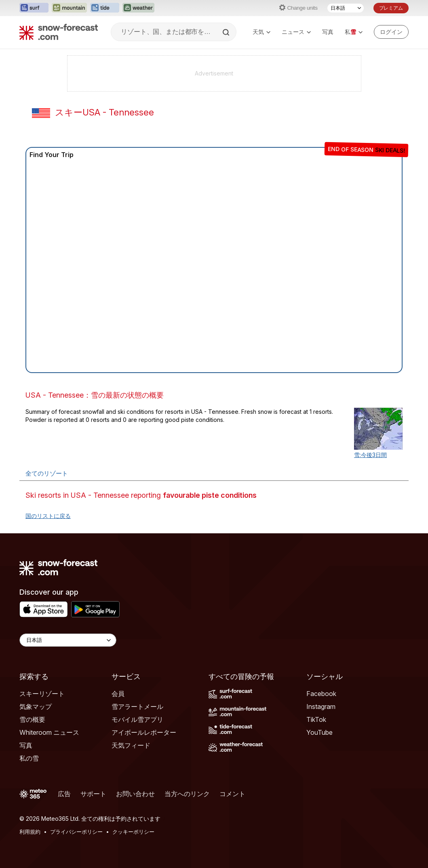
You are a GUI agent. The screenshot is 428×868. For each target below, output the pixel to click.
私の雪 (29, 758)
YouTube (319, 732)
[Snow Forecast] (59, 32)
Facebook (321, 694)
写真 (328, 32)
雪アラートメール (137, 707)
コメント (232, 794)
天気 (261, 32)
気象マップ (36, 707)
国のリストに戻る (48, 516)
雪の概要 (32, 719)
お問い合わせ (135, 794)
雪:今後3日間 (370, 455)
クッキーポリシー (133, 832)
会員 (118, 694)
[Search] (227, 32)
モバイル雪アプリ (137, 719)
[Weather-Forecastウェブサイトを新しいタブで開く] (138, 8)
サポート (93, 794)
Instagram (321, 707)
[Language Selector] (68, 640)
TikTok (316, 719)
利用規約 (30, 832)
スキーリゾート (42, 694)
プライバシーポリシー (76, 832)
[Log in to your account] (391, 32)
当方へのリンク (187, 794)
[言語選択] (346, 8)
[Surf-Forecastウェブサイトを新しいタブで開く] (34, 8)
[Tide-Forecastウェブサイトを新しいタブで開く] (105, 8)
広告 (64, 794)
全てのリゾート (47, 473)
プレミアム (391, 8)
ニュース (296, 32)
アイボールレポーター (144, 732)
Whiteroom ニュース (49, 732)
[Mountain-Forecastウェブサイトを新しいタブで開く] (69, 8)
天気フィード (131, 745)
